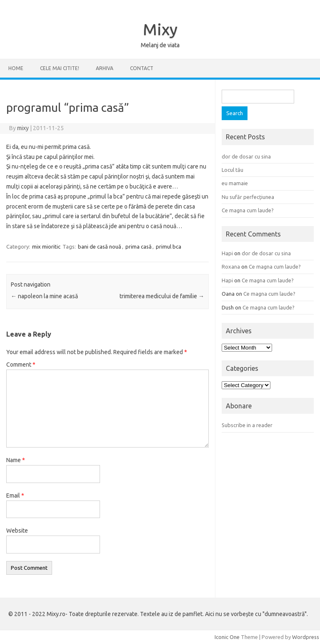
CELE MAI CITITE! (60, 68)
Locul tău (232, 170)
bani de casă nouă (100, 247)
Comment (21, 365)
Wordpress (306, 637)
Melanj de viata (160, 45)
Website (17, 531)
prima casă (139, 247)
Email (15, 496)
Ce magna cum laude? (248, 210)
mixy (23, 128)
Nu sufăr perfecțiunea (248, 197)
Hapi (227, 253)
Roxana (231, 267)
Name (16, 460)
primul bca (169, 247)
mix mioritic (46, 247)
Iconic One (227, 637)
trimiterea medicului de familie (162, 296)
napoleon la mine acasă (44, 296)
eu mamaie (235, 183)
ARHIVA (105, 68)
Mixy (160, 29)
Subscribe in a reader (247, 425)
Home (16, 68)
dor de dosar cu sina (246, 156)
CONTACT (142, 68)
